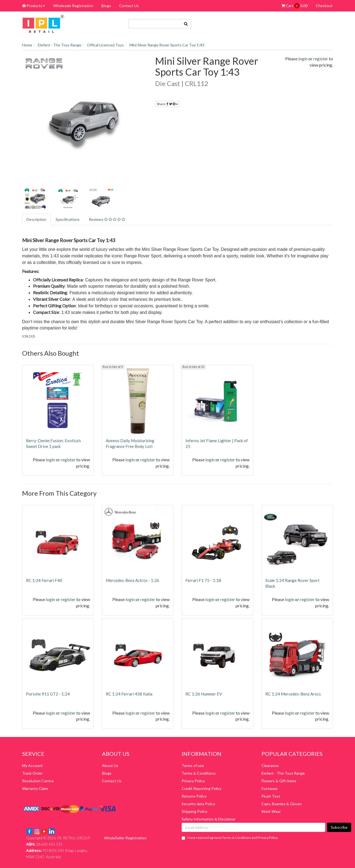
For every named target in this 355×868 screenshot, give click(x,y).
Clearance (270, 766)
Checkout (324, 6)
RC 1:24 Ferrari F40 (44, 580)
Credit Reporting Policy (201, 788)
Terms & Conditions (199, 773)
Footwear (270, 788)
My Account (32, 766)
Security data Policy (198, 804)
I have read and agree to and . (230, 838)
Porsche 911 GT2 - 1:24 (48, 694)
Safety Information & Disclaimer (209, 819)
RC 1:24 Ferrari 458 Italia (129, 694)
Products (34, 6)
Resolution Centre (38, 781)
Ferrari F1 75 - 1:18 (203, 580)
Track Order (32, 773)
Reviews (107, 219)
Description (36, 219)
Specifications (68, 219)
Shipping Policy (194, 811)
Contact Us (129, 6)
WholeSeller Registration (125, 838)
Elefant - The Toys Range (283, 773)
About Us (110, 766)
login (303, 59)
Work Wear (271, 811)
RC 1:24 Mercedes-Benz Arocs (293, 694)
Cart (294, 6)
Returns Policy (194, 796)
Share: (167, 104)
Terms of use (193, 766)
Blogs (106, 6)
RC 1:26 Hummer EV (204, 694)
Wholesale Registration (73, 6)
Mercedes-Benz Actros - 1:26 (133, 580)
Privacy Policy (193, 781)
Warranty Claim (35, 788)
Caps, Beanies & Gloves (282, 804)
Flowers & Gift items (279, 781)
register (321, 59)
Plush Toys (271, 796)
